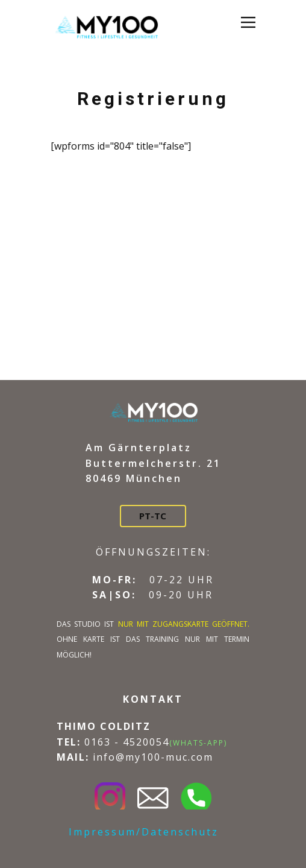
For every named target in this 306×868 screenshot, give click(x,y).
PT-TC (153, 516)
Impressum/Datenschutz (144, 832)
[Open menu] (248, 22)
